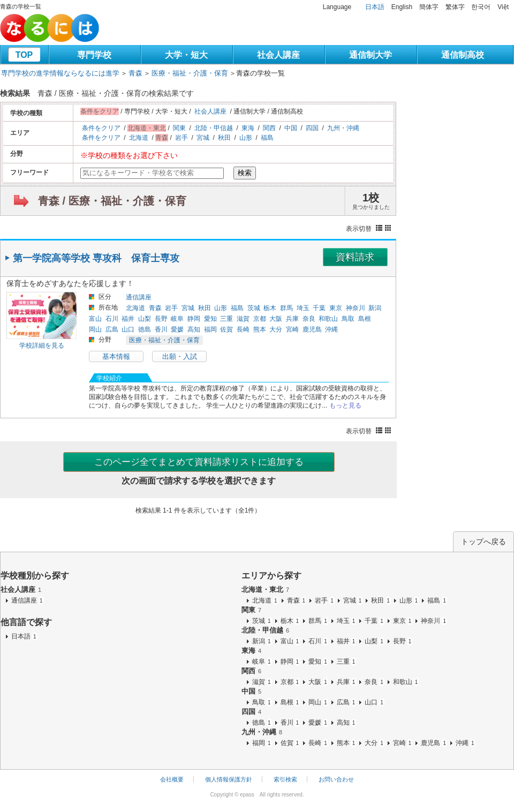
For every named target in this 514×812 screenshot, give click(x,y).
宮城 (203, 138)
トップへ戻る (483, 542)
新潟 (375, 308)
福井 (128, 319)
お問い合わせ (336, 779)
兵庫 (292, 319)
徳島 (145, 329)
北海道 (139, 138)
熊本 (260, 329)
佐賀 (226, 329)
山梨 (145, 319)
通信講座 (139, 297)
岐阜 (177, 319)
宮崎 (292, 329)
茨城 (254, 308)
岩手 (182, 138)
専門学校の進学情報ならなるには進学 (60, 73)
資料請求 (355, 257)
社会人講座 (278, 55)
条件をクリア (101, 128)
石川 (112, 319)
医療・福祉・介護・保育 (190, 73)
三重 (226, 319)
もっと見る (345, 405)
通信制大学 (371, 55)
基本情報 (116, 356)
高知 (194, 329)
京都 (260, 319)
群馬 (286, 308)
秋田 (224, 138)
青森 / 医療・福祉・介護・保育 (112, 201)
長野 (161, 319)
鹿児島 (312, 329)
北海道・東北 (265, 589)
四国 (312, 128)
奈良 (309, 319)
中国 (291, 128)
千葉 (319, 308)
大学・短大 (186, 55)
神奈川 (356, 308)
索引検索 (285, 779)
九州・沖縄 (343, 128)
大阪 (276, 319)
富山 (95, 319)
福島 (267, 138)
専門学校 (94, 55)
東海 (248, 128)
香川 (161, 329)
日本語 (375, 7)
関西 (269, 128)
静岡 (194, 319)
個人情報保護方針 (229, 779)
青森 (135, 73)
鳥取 (348, 319)
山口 (128, 329)
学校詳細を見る (42, 345)
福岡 (210, 329)
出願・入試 (180, 356)
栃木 (270, 308)
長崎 (243, 329)
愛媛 (177, 329)
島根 (365, 319)
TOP (24, 55)
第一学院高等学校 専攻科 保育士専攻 (96, 258)
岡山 (95, 329)
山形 (246, 138)
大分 (276, 329)
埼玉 (303, 308)
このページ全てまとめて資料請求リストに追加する (199, 462)
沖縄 (331, 329)
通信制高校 (463, 55)
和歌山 (328, 319)
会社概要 (172, 779)
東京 (336, 308)
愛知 (210, 319)
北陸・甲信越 (214, 128)
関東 (179, 128)
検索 (245, 173)
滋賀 (243, 319)
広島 (112, 329)
